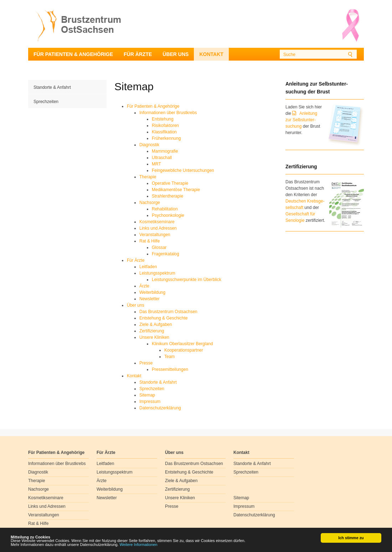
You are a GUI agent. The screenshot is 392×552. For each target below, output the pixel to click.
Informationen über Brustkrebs (168, 113)
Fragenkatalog (166, 254)
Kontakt (211, 54)
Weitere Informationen (139, 545)
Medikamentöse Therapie (176, 190)
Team (169, 357)
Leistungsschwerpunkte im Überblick (187, 280)
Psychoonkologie (168, 215)
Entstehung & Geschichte (163, 318)
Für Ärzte (138, 54)
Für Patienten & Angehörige (73, 54)
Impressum (150, 402)
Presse (146, 363)
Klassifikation (164, 132)
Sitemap (147, 395)
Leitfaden (148, 267)
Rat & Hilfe (149, 241)
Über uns (176, 54)
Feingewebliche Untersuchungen (183, 170)
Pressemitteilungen (170, 369)
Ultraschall (162, 158)
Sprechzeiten (46, 102)
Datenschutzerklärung (160, 408)
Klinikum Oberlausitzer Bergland (182, 344)
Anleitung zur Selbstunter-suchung (301, 120)
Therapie (148, 177)
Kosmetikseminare (157, 222)
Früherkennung (166, 138)
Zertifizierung (152, 331)
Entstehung (163, 119)
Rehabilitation (165, 209)
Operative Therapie (170, 183)
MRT (156, 164)
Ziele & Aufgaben (156, 324)
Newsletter (149, 299)
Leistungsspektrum (157, 273)
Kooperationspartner (184, 350)
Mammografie (165, 151)
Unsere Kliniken (154, 337)
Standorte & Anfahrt (52, 87)
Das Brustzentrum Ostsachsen (168, 312)
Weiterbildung (152, 292)
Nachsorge (150, 203)
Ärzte (144, 286)
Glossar (159, 247)
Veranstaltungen (155, 235)
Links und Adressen (158, 228)
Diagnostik (149, 145)
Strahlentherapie (167, 196)
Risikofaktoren (165, 126)
